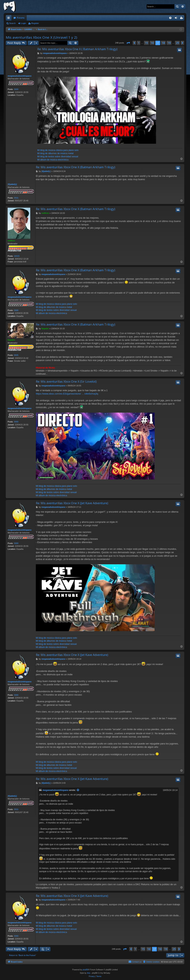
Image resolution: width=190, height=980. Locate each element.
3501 (16, 198)
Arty (89, 973)
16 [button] (152, 43)
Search (12, 23)
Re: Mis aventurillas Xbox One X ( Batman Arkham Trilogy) (77, 49)
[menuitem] (170, 18)
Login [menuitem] (177, 19)
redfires (11, 241)
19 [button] (169, 43)
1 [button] (139, 43)
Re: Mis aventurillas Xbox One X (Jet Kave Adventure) (72, 503)
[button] (128, 43)
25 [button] (177, 43)
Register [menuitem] (182, 19)
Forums (21, 18)
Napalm (11, 340)
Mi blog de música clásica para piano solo (58, 150)
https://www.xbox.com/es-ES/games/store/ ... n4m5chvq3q (67, 394)
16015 (17, 256)
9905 (16, 355)
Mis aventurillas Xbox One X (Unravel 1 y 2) (41, 37)
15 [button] (146, 43)
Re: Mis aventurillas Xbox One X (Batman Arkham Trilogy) (76, 167)
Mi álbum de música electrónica (53, 160)
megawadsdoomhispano (19, 76)
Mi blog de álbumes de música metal (55, 153)
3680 (16, 89)
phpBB (85, 970)
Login (23, 23)
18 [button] (163, 43)
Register (35, 23)
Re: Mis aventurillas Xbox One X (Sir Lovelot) (66, 382)
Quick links (9, 19)
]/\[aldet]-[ (12, 184)
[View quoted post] (78, 790)
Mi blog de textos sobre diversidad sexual (58, 157)
